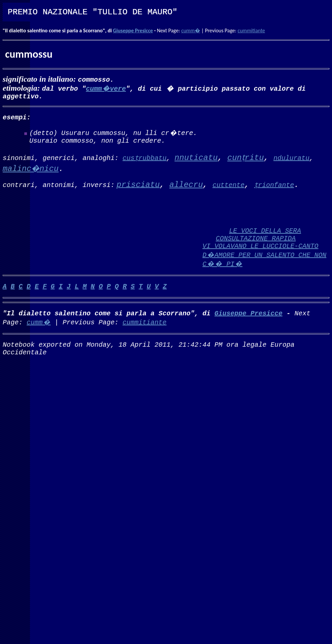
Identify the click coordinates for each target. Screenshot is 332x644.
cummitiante (251, 30)
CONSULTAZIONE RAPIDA (256, 247)
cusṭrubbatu (145, 161)
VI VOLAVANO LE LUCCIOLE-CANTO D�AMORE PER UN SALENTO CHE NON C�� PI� (264, 265)
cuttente (228, 188)
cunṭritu (245, 162)
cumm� (191, 30)
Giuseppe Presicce (133, 30)
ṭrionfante (274, 188)
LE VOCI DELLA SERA (265, 238)
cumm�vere (106, 88)
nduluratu (291, 161)
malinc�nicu (31, 173)
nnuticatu (196, 162)
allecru (186, 189)
